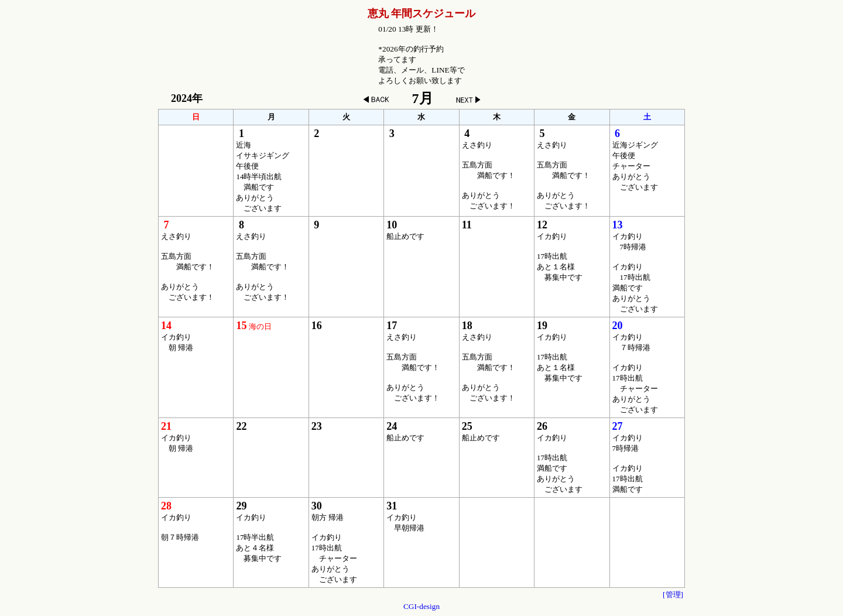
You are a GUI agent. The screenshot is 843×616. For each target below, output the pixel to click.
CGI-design (421, 606)
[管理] (673, 595)
